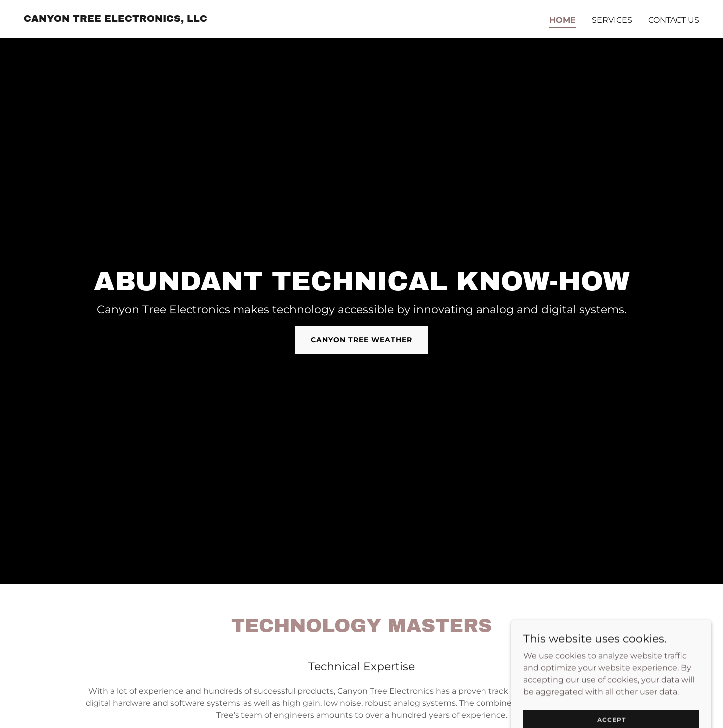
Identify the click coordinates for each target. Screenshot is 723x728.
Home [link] (563, 20)
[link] (116, 19)
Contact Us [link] (674, 20)
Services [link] (612, 20)
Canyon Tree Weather (361, 340)
